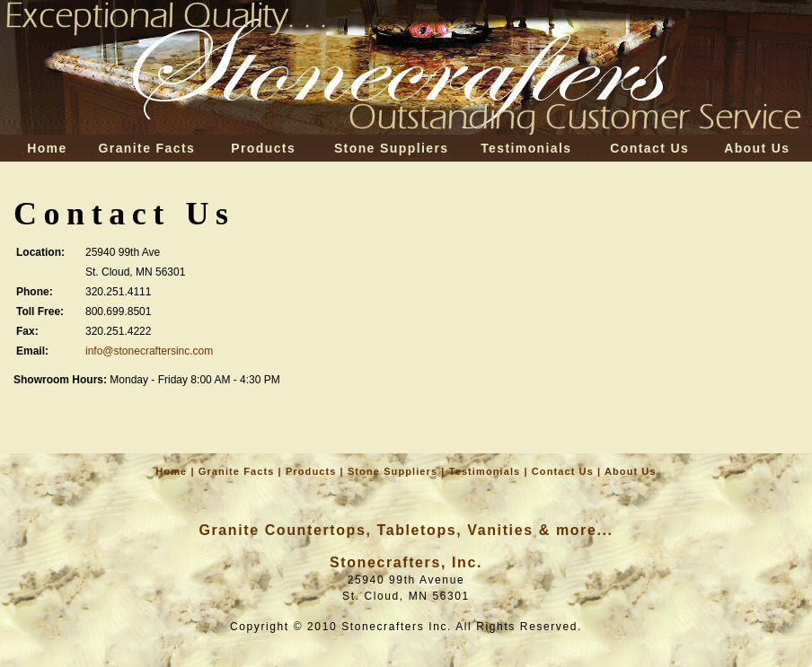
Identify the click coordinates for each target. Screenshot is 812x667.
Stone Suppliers (392, 148)
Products (263, 148)
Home (47, 148)
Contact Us (649, 148)
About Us (757, 148)
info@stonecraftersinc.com (149, 351)
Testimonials (526, 148)
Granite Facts (147, 148)
